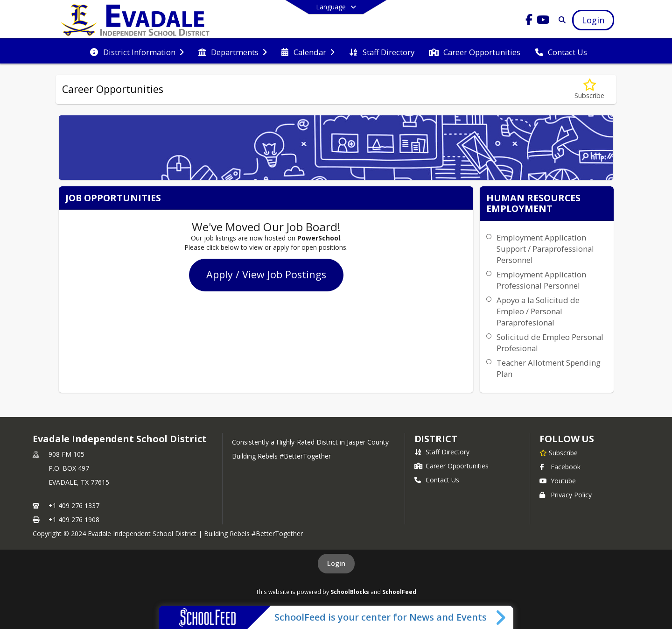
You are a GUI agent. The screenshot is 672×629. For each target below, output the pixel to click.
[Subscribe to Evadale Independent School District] (559, 452)
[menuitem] (137, 51)
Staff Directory (442, 452)
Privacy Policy (566, 495)
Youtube (558, 481)
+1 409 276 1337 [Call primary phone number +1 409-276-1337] (74, 505)
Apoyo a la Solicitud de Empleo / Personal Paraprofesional (538, 311)
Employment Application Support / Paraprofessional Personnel (545, 249)
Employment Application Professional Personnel (541, 280)
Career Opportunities (451, 466)
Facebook (560, 467)
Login (336, 563)
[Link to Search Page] (560, 20)
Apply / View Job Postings (266, 274)
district (436, 439)
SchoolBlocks (350, 592)
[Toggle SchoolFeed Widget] (501, 617)
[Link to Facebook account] (529, 21)
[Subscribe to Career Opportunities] (589, 89)
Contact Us (437, 480)
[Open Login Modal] (593, 20)
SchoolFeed (399, 592)
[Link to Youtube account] (543, 21)
